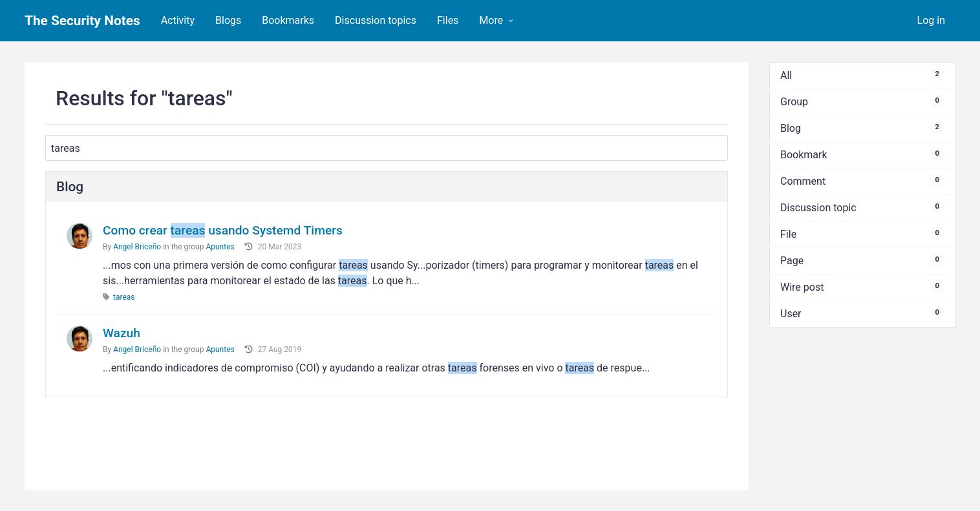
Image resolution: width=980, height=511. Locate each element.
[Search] (387, 148)
